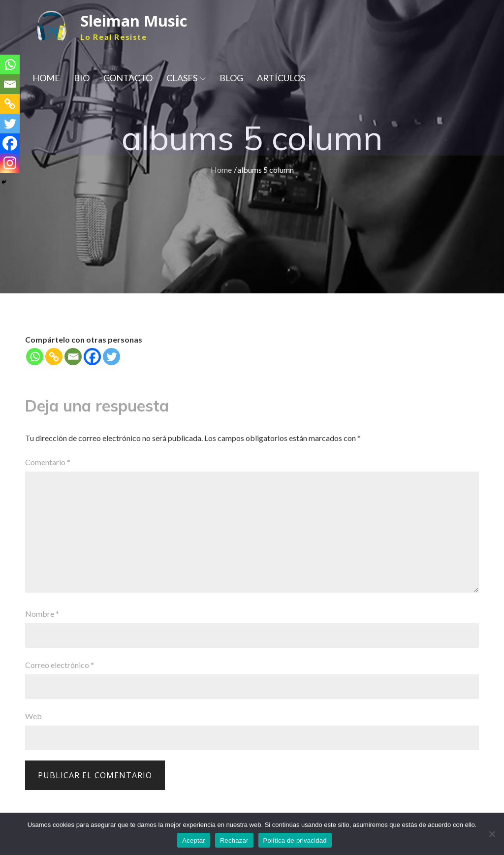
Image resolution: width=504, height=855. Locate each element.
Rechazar (234, 840)
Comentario (48, 462)
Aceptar (194, 840)
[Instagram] (10, 163)
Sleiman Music (137, 21)
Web (33, 716)
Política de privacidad (295, 840)
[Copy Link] (54, 357)
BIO (82, 79)
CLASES (186, 79)
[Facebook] (92, 357)
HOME (46, 79)
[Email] (73, 357)
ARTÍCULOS (281, 79)
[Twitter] (111, 357)
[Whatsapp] (35, 357)
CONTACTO (128, 79)
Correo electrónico (60, 665)
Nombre (42, 614)
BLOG (231, 79)
